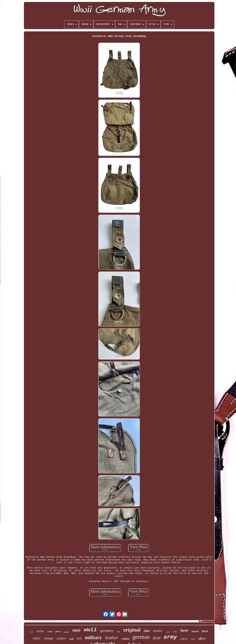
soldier (158, 631)
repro (36, 638)
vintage (48, 638)
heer (185, 630)
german (141, 637)
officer (202, 639)
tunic (175, 631)
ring (118, 632)
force (58, 631)
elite (32, 632)
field (157, 638)
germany (107, 631)
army (170, 637)
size (147, 631)
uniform (184, 639)
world (168, 632)
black (205, 631)
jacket (40, 631)
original (132, 630)
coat (193, 639)
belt (79, 638)
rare (77, 630)
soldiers (61, 638)
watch (50, 632)
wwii (90, 630)
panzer (67, 632)
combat (125, 639)
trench (195, 631)
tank (71, 639)
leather (112, 638)
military (93, 637)
